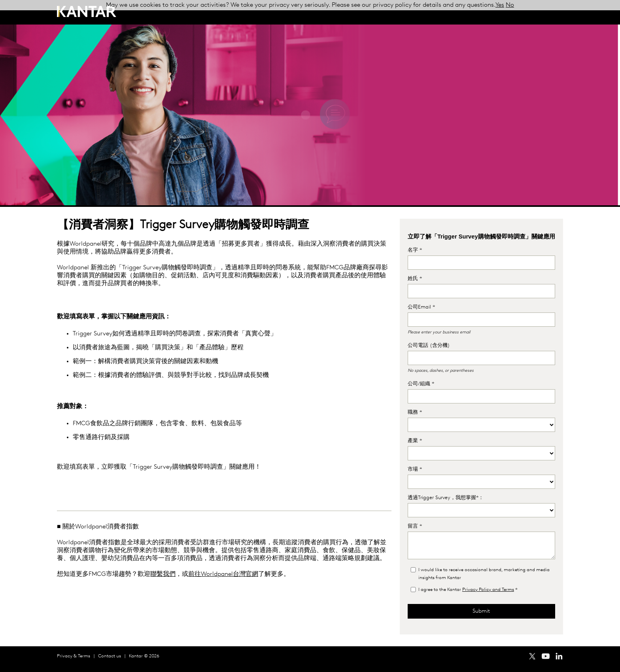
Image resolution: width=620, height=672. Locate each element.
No (510, 5)
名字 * (415, 250)
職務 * (415, 412)
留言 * (415, 526)
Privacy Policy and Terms (488, 590)
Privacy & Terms (74, 656)
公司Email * (421, 307)
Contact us (110, 656)
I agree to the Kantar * (468, 590)
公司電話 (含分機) (429, 345)
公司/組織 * (421, 384)
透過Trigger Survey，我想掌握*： (446, 498)
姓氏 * (415, 279)
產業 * (415, 441)
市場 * (415, 469)
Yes (500, 5)
